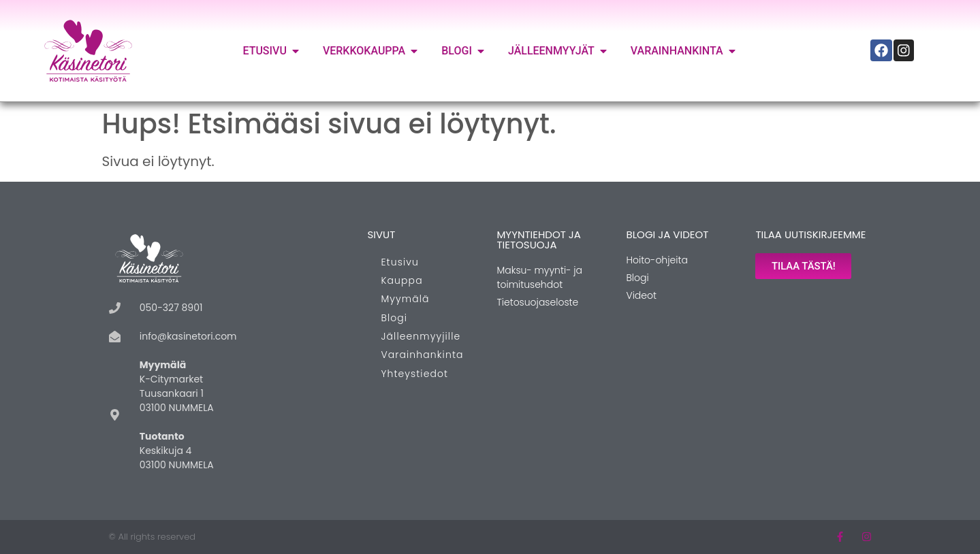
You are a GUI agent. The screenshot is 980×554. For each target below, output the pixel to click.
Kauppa (401, 280)
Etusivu (399, 262)
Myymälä (405, 299)
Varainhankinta (422, 355)
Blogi (394, 318)
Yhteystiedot (414, 374)
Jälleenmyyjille (421, 336)
